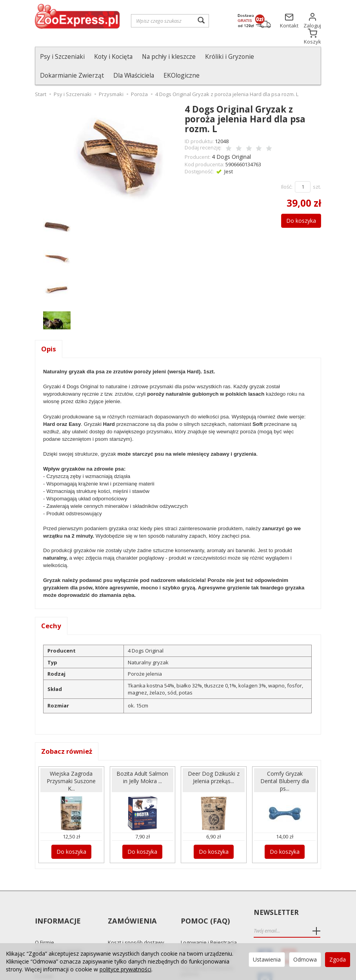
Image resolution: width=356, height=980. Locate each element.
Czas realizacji (125, 920)
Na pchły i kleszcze (169, 56)
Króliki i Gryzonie (230, 56)
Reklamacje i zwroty (58, 920)
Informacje (57, 896)
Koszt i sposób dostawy (136, 912)
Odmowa (305, 959)
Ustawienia (267, 959)
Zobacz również (69, 735)
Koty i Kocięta (113, 56)
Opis (49, 331)
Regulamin (47, 929)
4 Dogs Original (230, 137)
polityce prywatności (125, 969)
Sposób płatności (128, 929)
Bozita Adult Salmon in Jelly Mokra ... (143, 760)
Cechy (52, 608)
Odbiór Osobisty (127, 937)
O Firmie (44, 912)
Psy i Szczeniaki (62, 56)
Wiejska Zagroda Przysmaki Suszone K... (71, 764)
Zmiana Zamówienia (205, 929)
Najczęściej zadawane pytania (207, 940)
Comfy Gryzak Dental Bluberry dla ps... (285, 764)
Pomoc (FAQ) (204, 896)
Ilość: (287, 167)
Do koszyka (297, 200)
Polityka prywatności (59, 937)
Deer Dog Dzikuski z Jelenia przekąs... (213, 760)
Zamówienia (131, 896)
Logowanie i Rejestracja (209, 912)
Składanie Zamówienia (208, 920)
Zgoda (338, 959)
